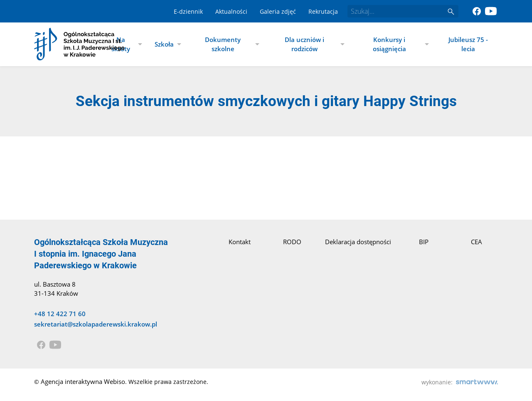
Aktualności (231, 11)
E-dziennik (188, 11)
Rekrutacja (323, 11)
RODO (292, 242)
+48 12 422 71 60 (60, 314)
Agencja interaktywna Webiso (83, 381)
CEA (477, 242)
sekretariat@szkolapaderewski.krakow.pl (96, 324)
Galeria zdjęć (278, 11)
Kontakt (240, 242)
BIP (424, 242)
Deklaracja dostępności (358, 242)
